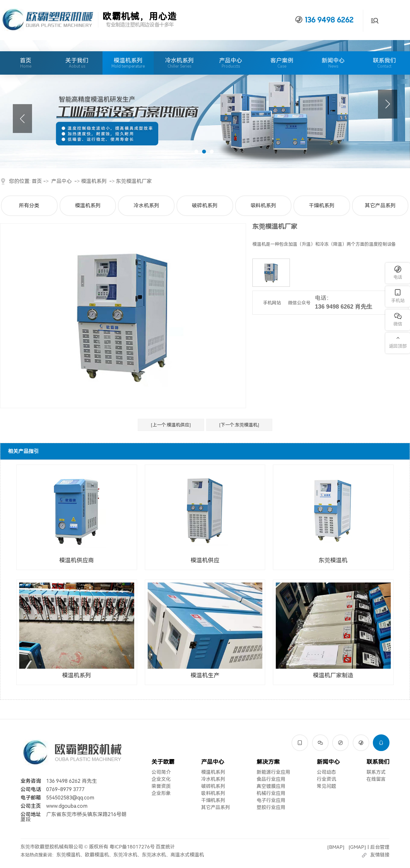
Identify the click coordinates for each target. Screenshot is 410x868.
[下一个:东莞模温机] (239, 425)
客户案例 (282, 63)
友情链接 (380, 855)
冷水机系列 (179, 60)
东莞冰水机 (154, 855)
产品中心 (231, 63)
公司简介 (161, 772)
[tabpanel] (205, 104)
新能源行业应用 (273, 772)
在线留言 (376, 779)
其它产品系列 (380, 206)
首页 (26, 63)
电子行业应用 (271, 800)
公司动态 (326, 772)
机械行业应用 (271, 793)
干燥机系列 (322, 206)
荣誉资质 (161, 786)
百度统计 (165, 847)
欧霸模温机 (97, 855)
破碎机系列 (205, 206)
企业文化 (161, 779)
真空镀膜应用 (271, 786)
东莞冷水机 (125, 855)
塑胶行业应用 (271, 807)
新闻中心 (333, 63)
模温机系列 (128, 60)
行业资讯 (326, 779)
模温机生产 (205, 675)
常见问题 (326, 786)
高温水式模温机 (187, 855)
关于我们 (77, 63)
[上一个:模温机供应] (171, 425)
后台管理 (380, 847)
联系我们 (384, 63)
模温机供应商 (77, 560)
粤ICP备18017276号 (132, 847)
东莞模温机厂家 (134, 181)
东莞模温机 (333, 560)
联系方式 (376, 772)
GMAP (357, 847)
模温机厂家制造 (333, 675)
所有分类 (29, 206)
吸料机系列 (263, 206)
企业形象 (161, 793)
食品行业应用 (271, 779)
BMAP (336, 847)
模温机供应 (205, 560)
